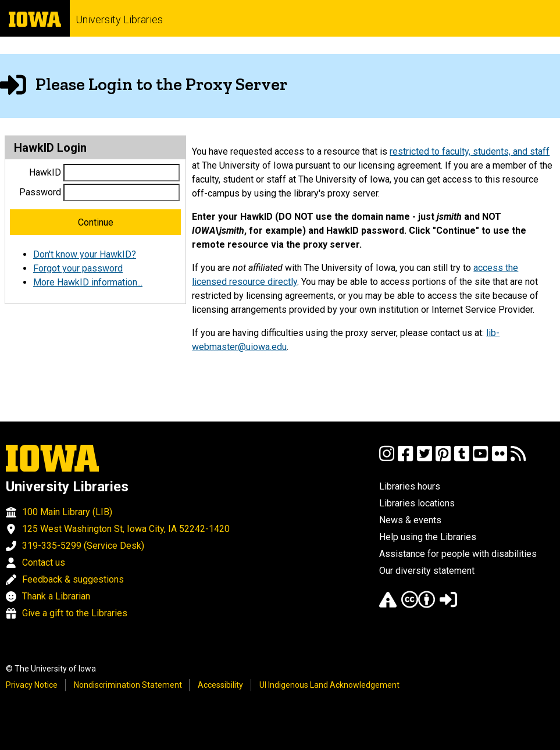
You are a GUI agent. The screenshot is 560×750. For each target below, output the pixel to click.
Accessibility (220, 685)
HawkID (45, 172)
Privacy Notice (32, 685)
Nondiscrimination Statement (128, 685)
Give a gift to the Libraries (75, 613)
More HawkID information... (88, 282)
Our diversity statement (427, 571)
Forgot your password (78, 268)
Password (40, 192)
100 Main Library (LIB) (67, 512)
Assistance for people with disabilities (458, 554)
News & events (410, 520)
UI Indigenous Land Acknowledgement (329, 685)
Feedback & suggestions (73, 579)
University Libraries (119, 19)
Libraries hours (410, 486)
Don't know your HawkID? (85, 254)
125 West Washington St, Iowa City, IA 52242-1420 (126, 529)
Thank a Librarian (56, 596)
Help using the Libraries (428, 537)
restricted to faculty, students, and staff (470, 151)
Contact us (44, 562)
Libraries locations (417, 503)
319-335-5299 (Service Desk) (83, 546)
